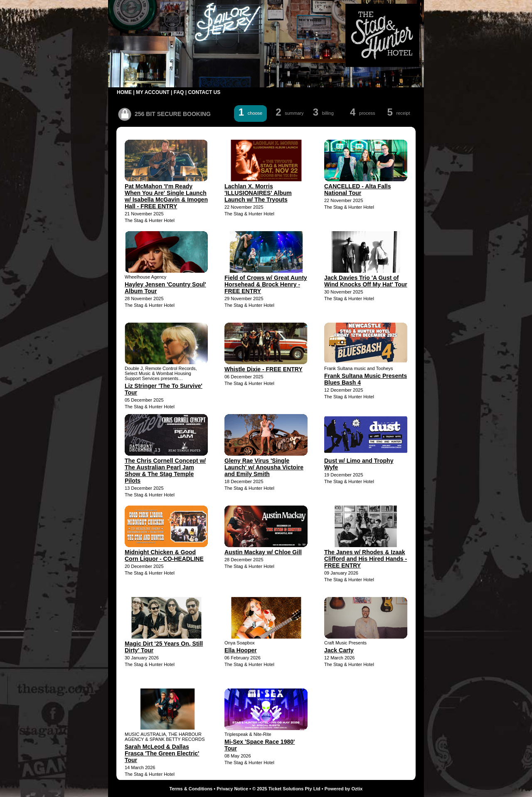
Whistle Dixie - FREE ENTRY (264, 369)
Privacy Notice (232, 789)
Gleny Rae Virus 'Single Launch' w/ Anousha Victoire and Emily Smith (264, 467)
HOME (124, 92)
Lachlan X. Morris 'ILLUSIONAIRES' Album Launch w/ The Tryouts (258, 193)
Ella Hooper (241, 650)
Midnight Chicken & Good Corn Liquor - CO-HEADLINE (164, 555)
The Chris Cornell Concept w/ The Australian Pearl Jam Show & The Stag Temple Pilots (165, 471)
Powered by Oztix (344, 789)
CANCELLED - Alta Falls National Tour (358, 190)
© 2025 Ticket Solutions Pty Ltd (286, 789)
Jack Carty (339, 650)
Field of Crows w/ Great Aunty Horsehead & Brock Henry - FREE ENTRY (266, 284)
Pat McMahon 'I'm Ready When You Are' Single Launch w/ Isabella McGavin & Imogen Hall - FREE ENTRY (166, 196)
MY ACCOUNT (153, 92)
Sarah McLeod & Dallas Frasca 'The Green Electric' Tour (162, 753)
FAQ (179, 92)
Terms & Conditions (191, 789)
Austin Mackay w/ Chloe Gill (263, 552)
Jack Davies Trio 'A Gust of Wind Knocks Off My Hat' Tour (366, 281)
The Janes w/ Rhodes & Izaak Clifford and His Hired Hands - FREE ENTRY (366, 559)
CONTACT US (204, 92)
